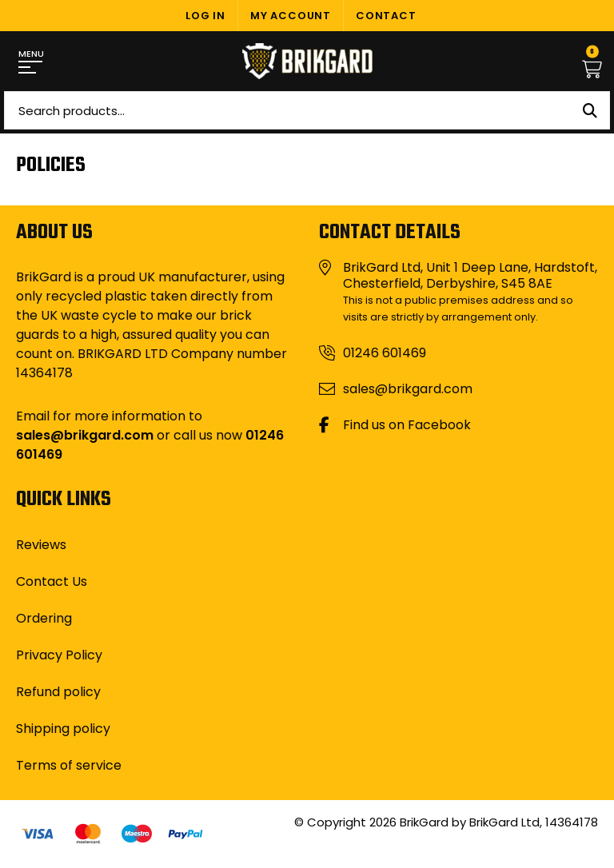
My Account (291, 16)
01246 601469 (385, 353)
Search (590, 110)
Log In (205, 16)
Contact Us (52, 581)
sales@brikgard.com (85, 435)
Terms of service (69, 765)
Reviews (41, 545)
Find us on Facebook (407, 425)
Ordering (44, 618)
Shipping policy (63, 729)
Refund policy (58, 692)
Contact (386, 16)
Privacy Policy (59, 655)
